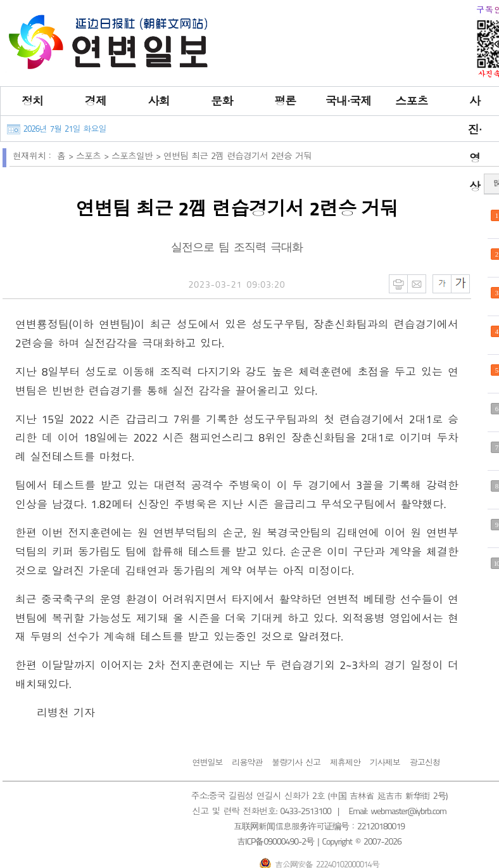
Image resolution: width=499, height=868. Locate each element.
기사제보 (385, 762)
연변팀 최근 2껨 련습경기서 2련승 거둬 (237, 156)
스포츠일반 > (137, 156)
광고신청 (425, 762)
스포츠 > (94, 156)
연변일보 (207, 762)
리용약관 (247, 762)
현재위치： (33, 156)
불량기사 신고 (296, 762)
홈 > (66, 156)
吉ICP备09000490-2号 (275, 841)
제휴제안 (345, 762)
